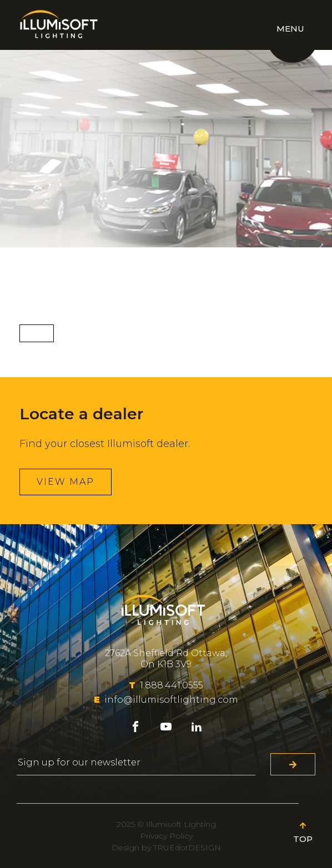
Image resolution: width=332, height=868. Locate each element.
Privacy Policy (166, 836)
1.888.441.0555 (166, 685)
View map (66, 482)
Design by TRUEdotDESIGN (166, 847)
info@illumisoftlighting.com (166, 700)
